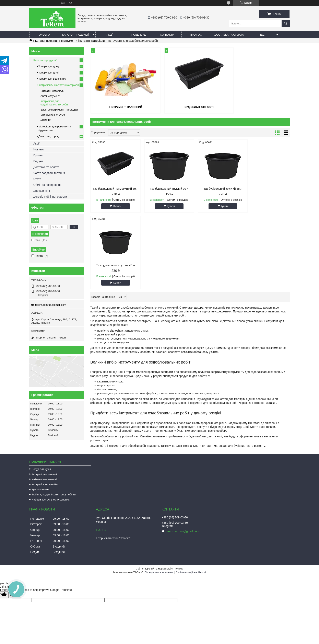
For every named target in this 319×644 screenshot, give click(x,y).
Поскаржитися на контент (159, 563)
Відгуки (38, 161)
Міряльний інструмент (54, 115)
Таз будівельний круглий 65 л (215, 188)
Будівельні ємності (190, 107)
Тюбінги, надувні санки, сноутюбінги (54, 485)
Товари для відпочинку (52, 79)
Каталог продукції (75, 35)
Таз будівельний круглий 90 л (165, 188)
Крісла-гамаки (40, 480)
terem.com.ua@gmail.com (51, 305)
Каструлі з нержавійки (45, 475)
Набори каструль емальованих (50, 490)
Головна (44, 35)
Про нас (196, 35)
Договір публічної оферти (50, 197)
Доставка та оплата (229, 35)
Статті (37, 179)
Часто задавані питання (49, 173)
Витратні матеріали (52, 91)
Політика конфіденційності (191, 563)
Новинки (39, 149)
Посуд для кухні (41, 459)
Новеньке (139, 35)
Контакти (167, 35)
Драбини (46, 120)
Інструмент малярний (123, 107)
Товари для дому (49, 66)
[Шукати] (286, 24)
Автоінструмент (50, 96)
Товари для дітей (49, 73)
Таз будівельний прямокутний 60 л (114, 190)
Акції (110, 35)
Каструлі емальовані (44, 465)
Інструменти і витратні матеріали (83, 41)
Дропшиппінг (42, 191)
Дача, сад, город (49, 136)
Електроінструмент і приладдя (59, 110)
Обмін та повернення (47, 185)
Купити (116, 209)
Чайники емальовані (44, 470)
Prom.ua (179, 559)
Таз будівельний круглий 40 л (266, 188)
